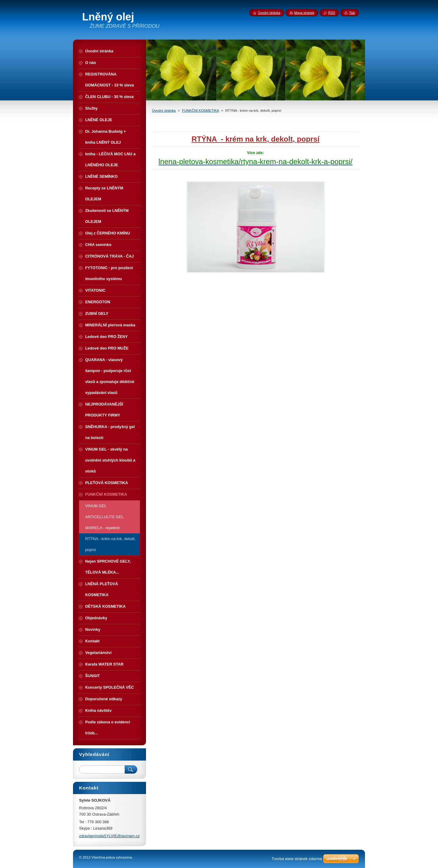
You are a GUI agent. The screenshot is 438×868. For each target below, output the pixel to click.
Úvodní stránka (164, 111)
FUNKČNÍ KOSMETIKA (201, 111)
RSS (332, 13)
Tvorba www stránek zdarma (297, 859)
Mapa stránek (304, 13)
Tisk (352, 13)
